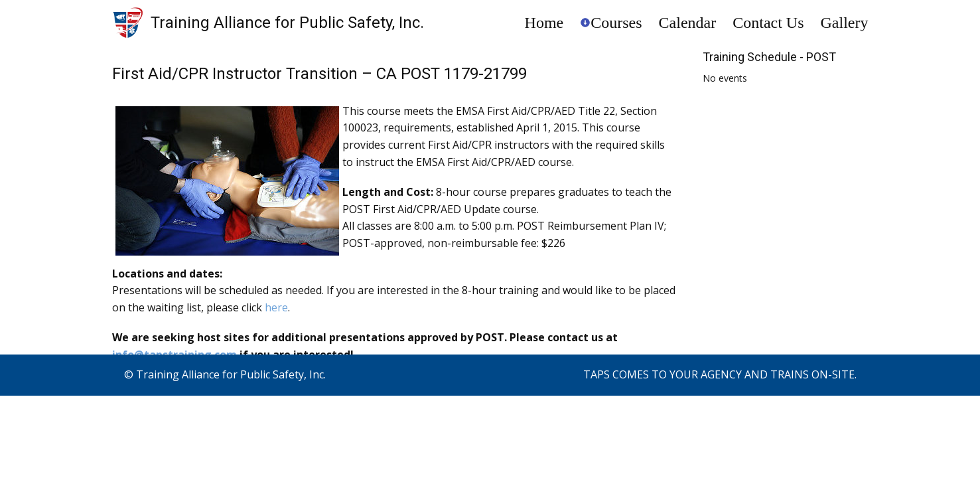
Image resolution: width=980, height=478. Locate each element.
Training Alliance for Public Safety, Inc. (287, 23)
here (276, 307)
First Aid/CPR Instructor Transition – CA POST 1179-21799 (319, 74)
